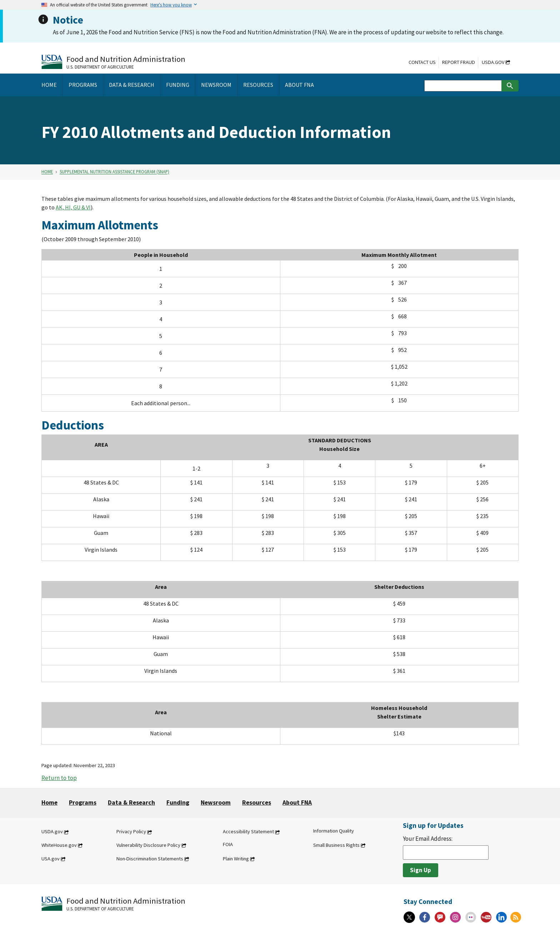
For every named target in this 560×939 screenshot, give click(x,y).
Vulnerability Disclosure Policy (148, 845)
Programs (83, 803)
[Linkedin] (501, 917)
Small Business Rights (336, 845)
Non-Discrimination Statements (150, 859)
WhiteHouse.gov (59, 845)
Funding (178, 803)
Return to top (59, 778)
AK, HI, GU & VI (73, 207)
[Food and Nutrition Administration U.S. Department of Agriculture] (113, 62)
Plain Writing (236, 859)
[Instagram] (455, 917)
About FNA (297, 803)
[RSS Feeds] (516, 917)
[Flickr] (471, 917)
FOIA (228, 844)
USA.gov (51, 859)
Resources (257, 803)
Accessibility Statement (248, 832)
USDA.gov (493, 62)
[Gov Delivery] (440, 917)
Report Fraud (459, 62)
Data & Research (131, 803)
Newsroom (216, 803)
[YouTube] (486, 917)
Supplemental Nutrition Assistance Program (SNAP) (114, 172)
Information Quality (334, 831)
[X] (409, 917)
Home (47, 172)
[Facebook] (425, 917)
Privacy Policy (131, 832)
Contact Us (422, 62)
